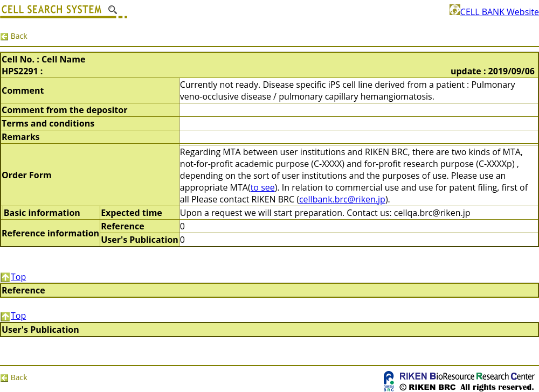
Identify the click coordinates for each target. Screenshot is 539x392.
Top (13, 277)
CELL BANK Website (494, 12)
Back (14, 36)
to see (263, 187)
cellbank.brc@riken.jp (342, 199)
